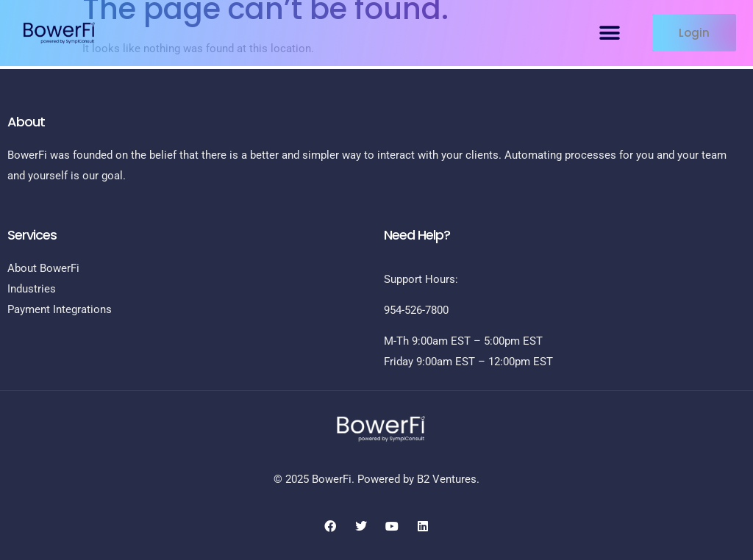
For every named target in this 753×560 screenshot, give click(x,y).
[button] (610, 33)
